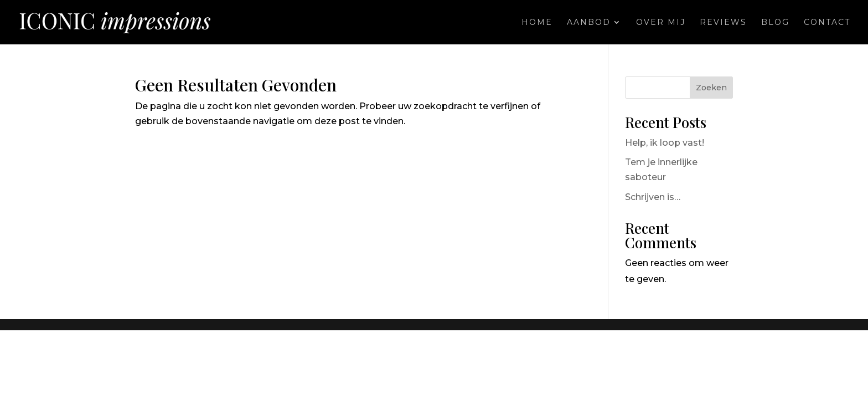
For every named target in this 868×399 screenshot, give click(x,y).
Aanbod (589, 23)
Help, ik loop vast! (665, 143)
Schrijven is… (653, 197)
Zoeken (711, 88)
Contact (827, 23)
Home (537, 23)
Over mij (661, 23)
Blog (775, 23)
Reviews (723, 23)
